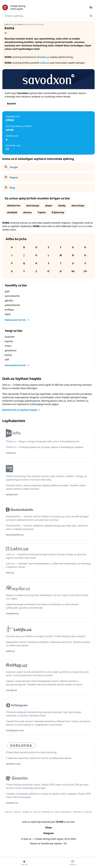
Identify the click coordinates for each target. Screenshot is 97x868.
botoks (8, 355)
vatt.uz (58, 812)
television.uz (47, 812)
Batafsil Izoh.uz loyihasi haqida (22, 410)
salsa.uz (18, 812)
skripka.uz (27, 812)
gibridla (9, 301)
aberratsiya (78, 206)
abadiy (62, 206)
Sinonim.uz (43, 57)
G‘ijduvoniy (58, 212)
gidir (7, 291)
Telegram (48, 833)
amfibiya (9, 310)
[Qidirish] (91, 16)
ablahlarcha (14, 206)
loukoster (10, 337)
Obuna (33, 843)
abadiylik (12, 212)
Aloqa (48, 827)
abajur (49, 206)
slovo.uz (37, 812)
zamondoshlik (12, 296)
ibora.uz (9, 812)
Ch (85, 271)
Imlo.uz (71, 401)
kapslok (9, 341)
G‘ (61, 271)
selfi (7, 360)
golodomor (11, 350)
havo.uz (88, 812)
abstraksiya (33, 206)
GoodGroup (47, 843)
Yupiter (42, 212)
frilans (8, 346)
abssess (27, 212)
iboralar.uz (67, 812)
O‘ (48, 271)
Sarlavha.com (9, 404)
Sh (73, 271)
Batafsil (11, 104)
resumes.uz (78, 812)
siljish (8, 314)
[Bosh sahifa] (25, 7)
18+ (65, 843)
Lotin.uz (45, 63)
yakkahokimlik (12, 305)
